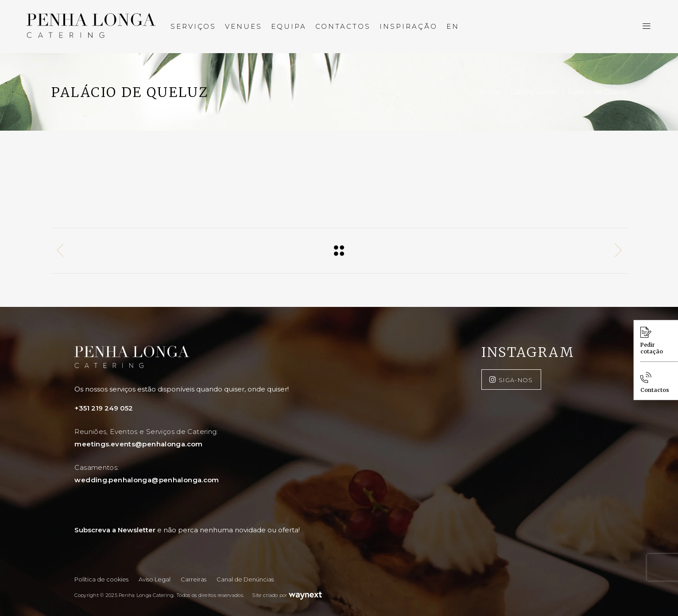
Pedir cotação (652, 341)
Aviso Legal (155, 579)
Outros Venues (535, 92)
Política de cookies (101, 579)
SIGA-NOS (516, 380)
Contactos (655, 383)
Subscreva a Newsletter (187, 530)
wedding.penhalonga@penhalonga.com (147, 480)
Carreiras (194, 579)
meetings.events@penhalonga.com (138, 444)
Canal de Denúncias (245, 579)
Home (491, 92)
